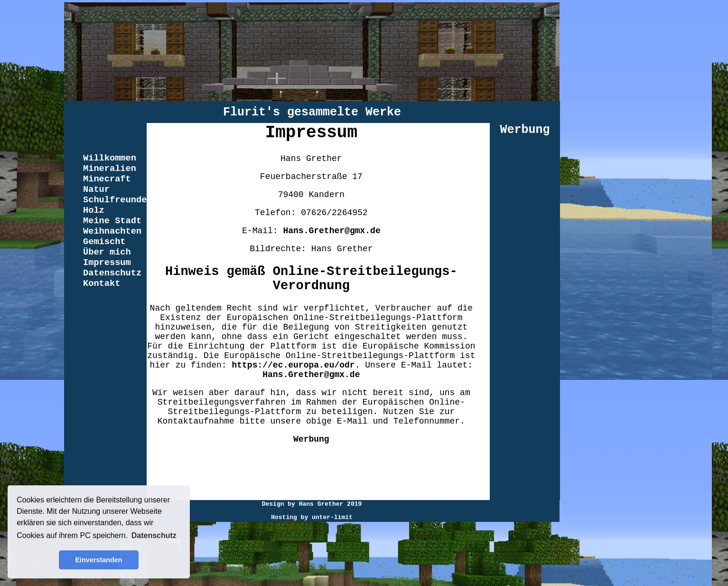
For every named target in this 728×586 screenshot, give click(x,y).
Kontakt (102, 284)
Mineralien (110, 169)
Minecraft (107, 179)
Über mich (107, 252)
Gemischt (104, 242)
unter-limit (332, 517)
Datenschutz (112, 273)
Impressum (107, 263)
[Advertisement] (311, 476)
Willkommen (110, 158)
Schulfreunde (115, 200)
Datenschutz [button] (154, 535)
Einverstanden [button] (98, 560)
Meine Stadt (112, 221)
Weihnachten (112, 231)
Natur (96, 189)
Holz (94, 210)
